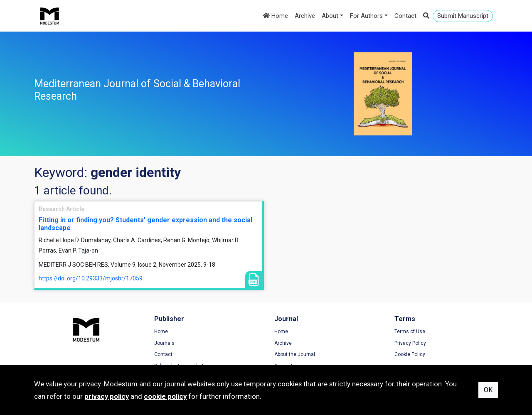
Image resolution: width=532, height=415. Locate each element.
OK (488, 390)
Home (275, 16)
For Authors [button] (366, 16)
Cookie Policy (410, 354)
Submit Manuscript (463, 16)
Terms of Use (410, 332)
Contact (405, 16)
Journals (164, 343)
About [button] (330, 16)
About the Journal (295, 354)
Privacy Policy (410, 343)
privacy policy (107, 396)
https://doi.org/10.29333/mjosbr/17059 (91, 278)
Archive (305, 16)
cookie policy (165, 396)
